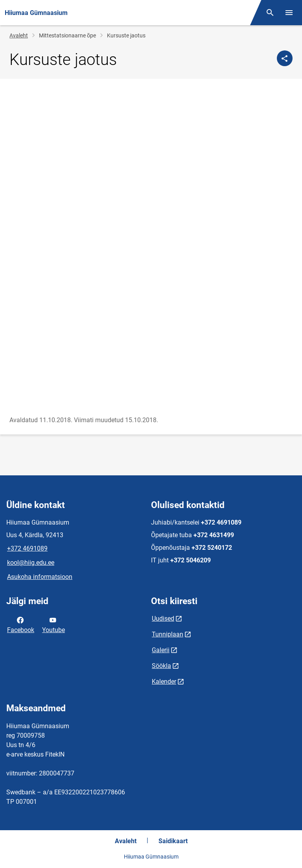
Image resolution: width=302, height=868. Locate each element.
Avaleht (19, 35)
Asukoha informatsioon (40, 577)
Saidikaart (173, 841)
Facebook (21, 624)
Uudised (163, 619)
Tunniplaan (168, 634)
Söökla (161, 666)
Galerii (161, 650)
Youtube (53, 624)
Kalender (164, 682)
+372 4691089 (27, 548)
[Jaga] (285, 58)
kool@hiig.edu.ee (31, 563)
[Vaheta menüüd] (289, 13)
